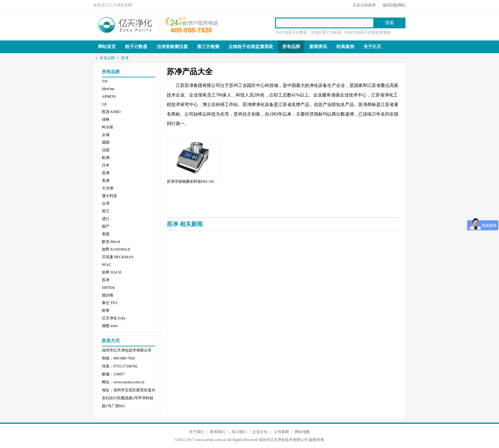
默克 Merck (111, 242)
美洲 (106, 181)
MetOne (108, 89)
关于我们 (197, 432)
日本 (106, 165)
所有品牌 (291, 47)
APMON (109, 96)
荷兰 (106, 211)
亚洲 (106, 173)
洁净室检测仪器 (172, 47)
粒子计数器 (136, 47)
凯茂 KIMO (111, 112)
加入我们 (239, 432)
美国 (106, 234)
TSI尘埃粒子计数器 (291, 32)
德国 (106, 142)
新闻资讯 (318, 47)
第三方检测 (208, 47)
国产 (106, 226)
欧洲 (106, 158)
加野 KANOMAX (116, 249)
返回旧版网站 (394, 5)
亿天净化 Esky (114, 318)
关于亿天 (372, 47)
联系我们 (218, 432)
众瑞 (106, 135)
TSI (105, 81)
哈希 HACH (112, 272)
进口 (106, 219)
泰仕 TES (109, 303)
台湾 (106, 203)
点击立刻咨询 (364, 5)
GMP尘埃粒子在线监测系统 (368, 32)
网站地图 (302, 432)
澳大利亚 (109, 196)
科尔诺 (108, 127)
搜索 (390, 23)
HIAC (106, 265)
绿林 (106, 119)
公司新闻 (281, 432)
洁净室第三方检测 (326, 32)
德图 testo (110, 326)
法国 (106, 150)
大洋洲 (108, 188)
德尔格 (108, 295)
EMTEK (108, 288)
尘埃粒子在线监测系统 (251, 47)
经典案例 (345, 47)
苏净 (125, 58)
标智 (106, 310)
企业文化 (260, 432)
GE (104, 104)
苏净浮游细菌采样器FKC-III (190, 181)
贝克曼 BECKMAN (118, 257)
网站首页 (107, 47)
